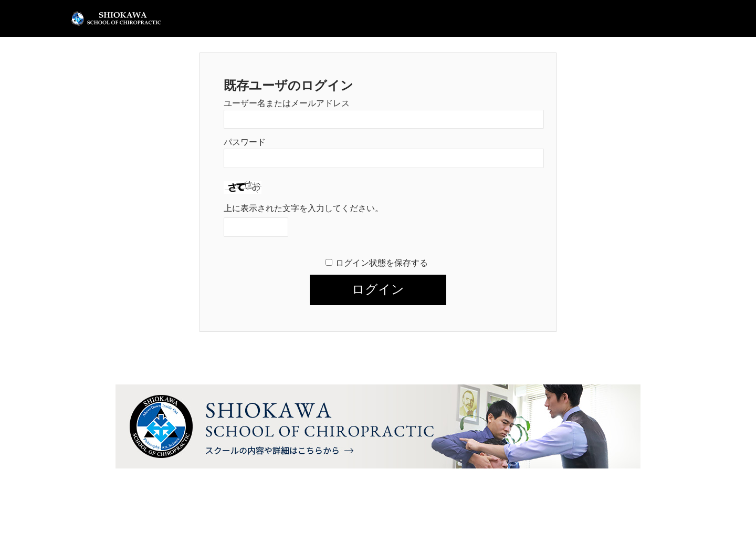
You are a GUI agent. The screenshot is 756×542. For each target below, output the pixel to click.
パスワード (245, 142)
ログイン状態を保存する (382, 263)
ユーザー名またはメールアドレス (287, 103)
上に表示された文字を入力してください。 (303, 208)
